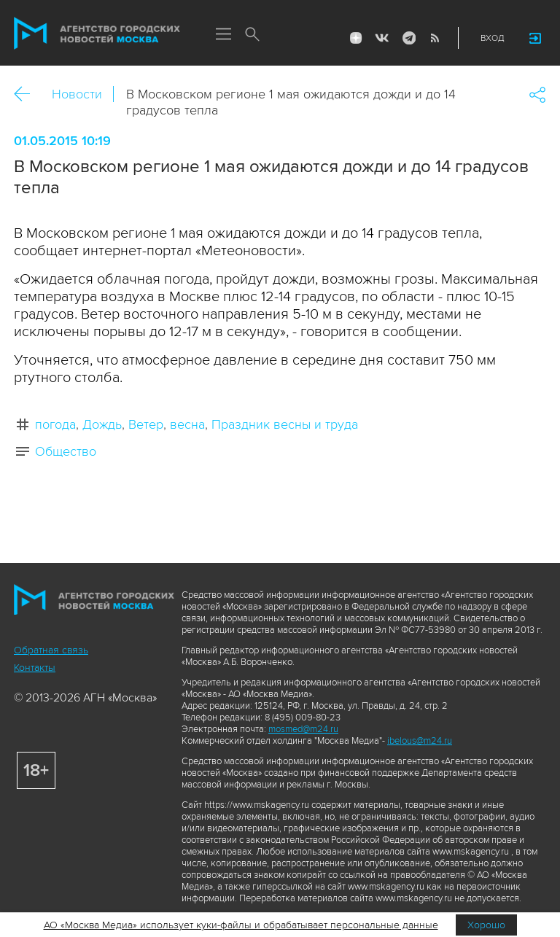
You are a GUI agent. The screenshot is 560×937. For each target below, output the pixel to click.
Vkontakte (382, 38)
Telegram (408, 38)
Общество (66, 451)
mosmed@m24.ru (303, 729)
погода (55, 424)
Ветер (146, 424)
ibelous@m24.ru (420, 741)
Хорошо (486, 925)
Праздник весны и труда (285, 424)
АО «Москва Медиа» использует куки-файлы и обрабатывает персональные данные (241, 925)
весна (187, 424)
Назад (27, 94)
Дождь (102, 424)
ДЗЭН (356, 38)
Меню (223, 35)
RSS (435, 38)
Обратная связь (51, 650)
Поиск (252, 35)
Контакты (35, 668)
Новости (77, 94)
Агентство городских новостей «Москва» (97, 34)
